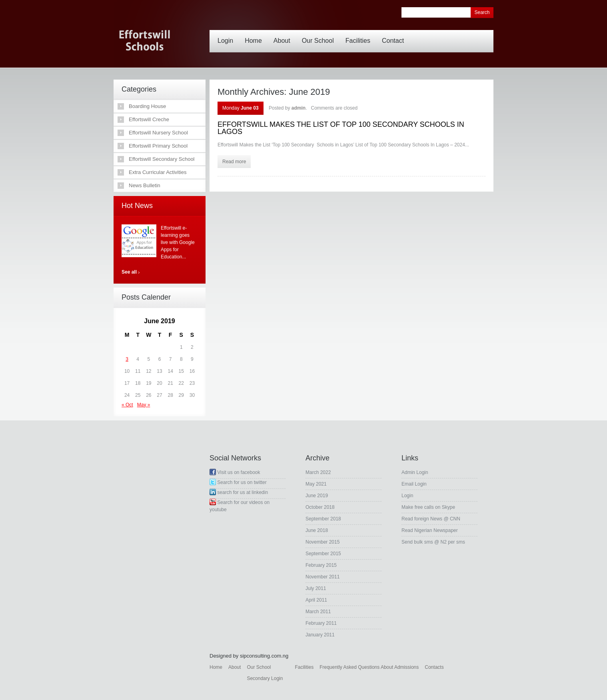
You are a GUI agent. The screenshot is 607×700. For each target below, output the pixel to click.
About (284, 35)
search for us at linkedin (239, 492)
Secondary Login (265, 678)
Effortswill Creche (149, 119)
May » (144, 405)
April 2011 (316, 600)
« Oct (127, 405)
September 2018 (323, 519)
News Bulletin (145, 185)
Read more (234, 162)
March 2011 (318, 612)
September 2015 (323, 554)
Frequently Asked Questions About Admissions (369, 667)
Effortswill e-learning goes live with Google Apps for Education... (178, 242)
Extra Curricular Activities (158, 172)
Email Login (414, 484)
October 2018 (320, 507)
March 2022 (318, 472)
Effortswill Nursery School (158, 133)
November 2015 (322, 542)
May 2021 (316, 484)
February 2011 (321, 623)
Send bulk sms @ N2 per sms (433, 542)
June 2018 (317, 530)
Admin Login (415, 472)
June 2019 (317, 496)
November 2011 (322, 577)
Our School (320, 35)
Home (255, 35)
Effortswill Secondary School (162, 159)
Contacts (434, 667)
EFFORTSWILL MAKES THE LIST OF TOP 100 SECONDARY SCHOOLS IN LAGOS (341, 128)
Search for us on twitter (238, 482)
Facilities (360, 35)
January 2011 (320, 635)
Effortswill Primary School (158, 146)
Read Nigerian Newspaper (430, 530)
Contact (395, 35)
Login (227, 35)
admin (299, 108)
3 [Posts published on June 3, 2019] (127, 359)
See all (129, 272)
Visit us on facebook (235, 472)
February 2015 (321, 565)
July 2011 (316, 588)
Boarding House (147, 106)
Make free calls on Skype (428, 507)
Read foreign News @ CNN (431, 519)
